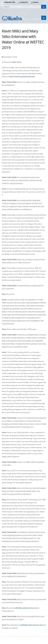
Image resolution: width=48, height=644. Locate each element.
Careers (34, 2)
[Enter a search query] (22, 7)
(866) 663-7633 (9, 2)
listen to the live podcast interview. (22, 77)
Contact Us (23, 2)
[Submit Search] (44, 7)
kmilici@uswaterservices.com (31, 625)
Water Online (17, 62)
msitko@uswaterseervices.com (26, 608)
